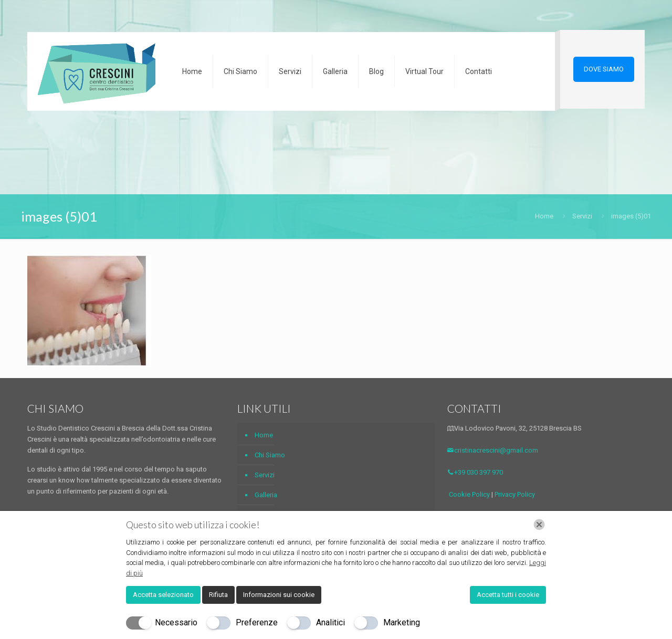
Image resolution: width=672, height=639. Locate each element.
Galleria (266, 495)
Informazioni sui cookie (279, 595)
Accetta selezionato (163, 595)
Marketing (402, 622)
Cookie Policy (469, 494)
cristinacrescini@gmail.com (493, 450)
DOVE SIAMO (604, 69)
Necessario (176, 622)
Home (544, 216)
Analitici (330, 622)
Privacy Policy (515, 494)
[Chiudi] (539, 525)
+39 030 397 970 (475, 472)
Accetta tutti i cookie (508, 595)
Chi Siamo (270, 455)
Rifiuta (218, 595)
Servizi (582, 216)
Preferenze (257, 622)
